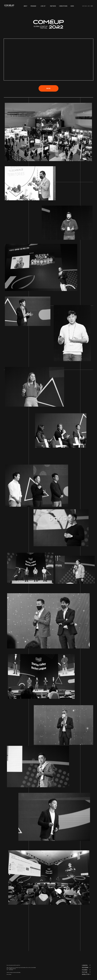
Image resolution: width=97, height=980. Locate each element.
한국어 (92, 6)
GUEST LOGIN (84, 6)
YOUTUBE (86, 972)
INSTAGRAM (86, 967)
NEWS (72, 6)
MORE (48, 88)
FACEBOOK (86, 970)
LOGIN (89, 6)
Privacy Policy (9, 974)
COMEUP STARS (63, 6)
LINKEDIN (86, 965)
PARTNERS (53, 6)
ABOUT (25, 6)
